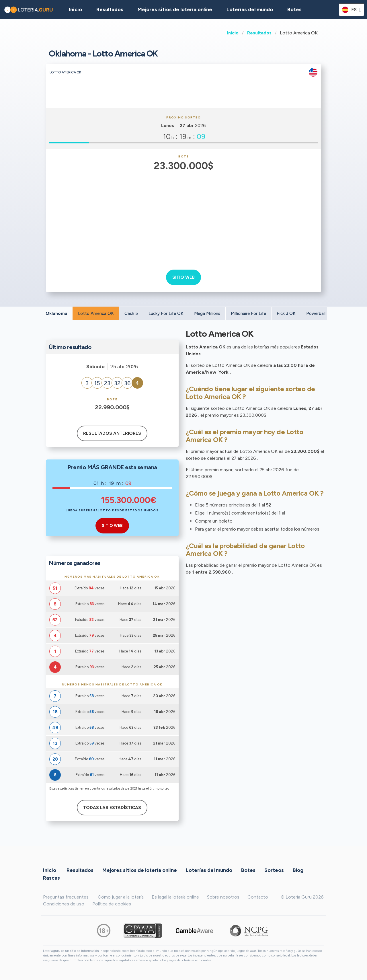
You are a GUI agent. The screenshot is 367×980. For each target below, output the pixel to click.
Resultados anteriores (112, 433)
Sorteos (274, 870)
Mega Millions (207, 313)
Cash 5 (131, 313)
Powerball (316, 313)
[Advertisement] (184, 217)
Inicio (233, 33)
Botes (294, 9)
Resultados (259, 33)
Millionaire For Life (248, 313)
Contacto (258, 897)
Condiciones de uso (64, 904)
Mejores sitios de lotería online (175, 9)
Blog (298, 870)
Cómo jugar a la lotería (121, 897)
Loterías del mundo (250, 9)
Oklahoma (56, 313)
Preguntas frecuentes (66, 897)
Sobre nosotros (223, 897)
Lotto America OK (96, 313)
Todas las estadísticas (112, 808)
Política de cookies (112, 904)
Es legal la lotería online (175, 897)
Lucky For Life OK (166, 313)
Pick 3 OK (286, 313)
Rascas (51, 878)
